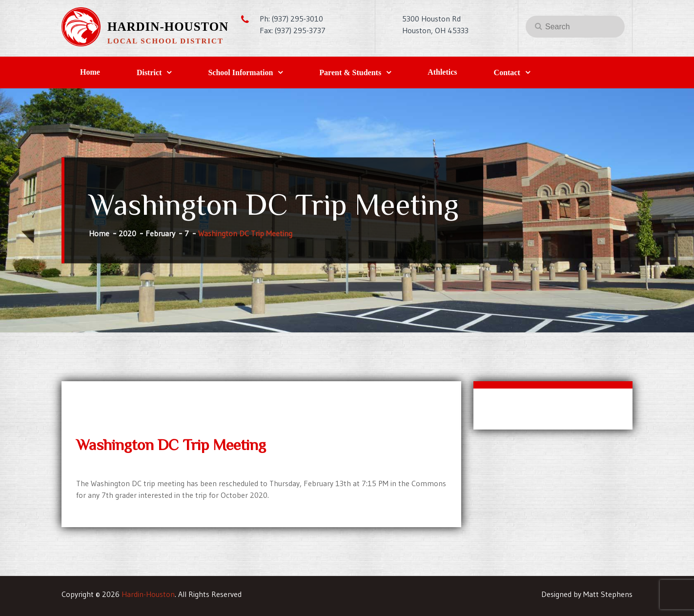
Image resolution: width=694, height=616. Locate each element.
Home (90, 72)
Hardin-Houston (168, 27)
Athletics (442, 72)
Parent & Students (350, 72)
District (149, 72)
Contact (507, 72)
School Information (240, 72)
